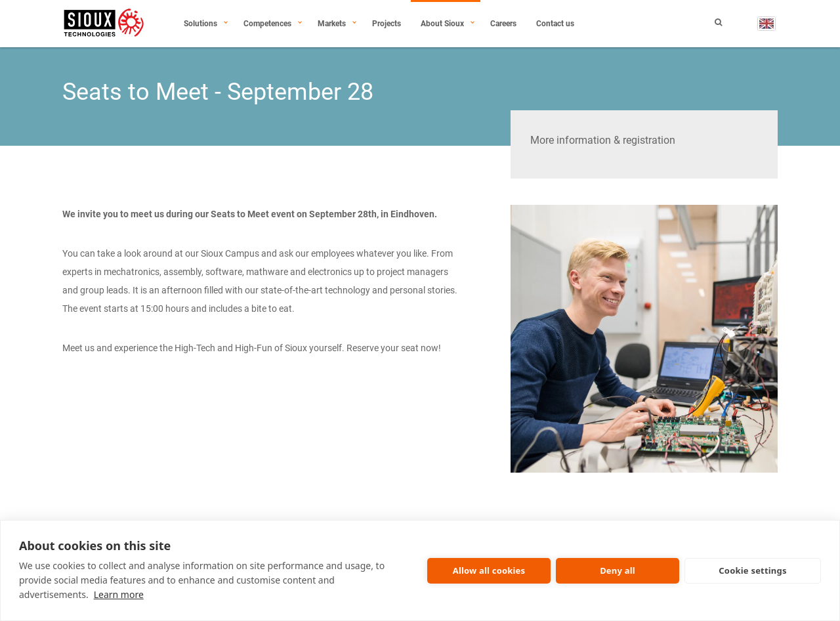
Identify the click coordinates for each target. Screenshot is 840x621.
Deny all (618, 570)
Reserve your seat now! (394, 348)
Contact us (555, 24)
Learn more (119, 594)
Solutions (200, 24)
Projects (387, 24)
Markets (332, 24)
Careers (503, 24)
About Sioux (442, 24)
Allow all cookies (489, 570)
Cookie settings (752, 570)
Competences (267, 24)
